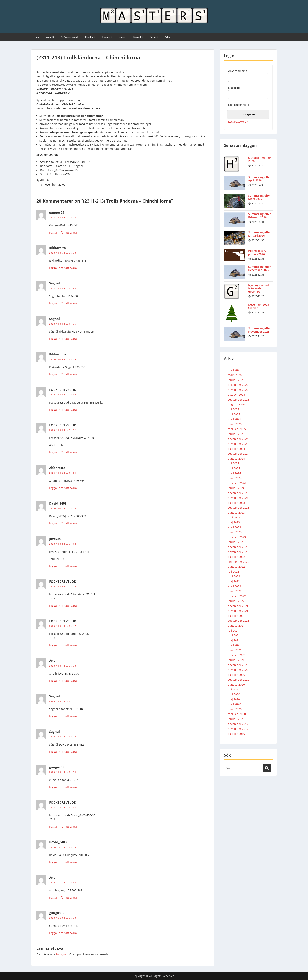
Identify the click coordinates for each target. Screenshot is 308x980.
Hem (37, 37)
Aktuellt (50, 37)
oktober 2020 (236, 675)
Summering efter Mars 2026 (260, 197)
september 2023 (239, 508)
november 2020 (238, 670)
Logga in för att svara (63, 232)
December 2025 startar (259, 306)
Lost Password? (238, 122)
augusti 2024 (236, 458)
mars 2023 (235, 532)
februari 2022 (237, 596)
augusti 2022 (236, 567)
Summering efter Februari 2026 (260, 216)
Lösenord (234, 88)
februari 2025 (237, 429)
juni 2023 (234, 517)
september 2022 (239, 562)
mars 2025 (235, 424)
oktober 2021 (236, 616)
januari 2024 (236, 488)
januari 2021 (236, 660)
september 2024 (239, 454)
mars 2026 (235, 375)
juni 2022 (234, 576)
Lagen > (123, 37)
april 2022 (234, 586)
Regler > (154, 37)
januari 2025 (236, 434)
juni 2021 (234, 635)
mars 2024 (235, 478)
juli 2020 (233, 689)
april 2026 (234, 370)
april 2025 (234, 419)
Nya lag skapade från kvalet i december (259, 288)
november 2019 (238, 729)
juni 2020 (234, 694)
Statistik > (138, 37)
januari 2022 (236, 601)
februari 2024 (237, 483)
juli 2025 (233, 409)
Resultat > (90, 37)
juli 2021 (233, 630)
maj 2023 (234, 522)
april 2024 (234, 473)
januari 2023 (236, 542)
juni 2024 (234, 468)
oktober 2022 (236, 557)
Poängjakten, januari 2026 (257, 252)
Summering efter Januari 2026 (260, 234)
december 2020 (238, 665)
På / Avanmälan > (70, 37)
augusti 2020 (236, 684)
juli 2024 (233, 463)
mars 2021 (235, 650)
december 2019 (238, 724)
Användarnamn (238, 71)
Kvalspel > (107, 37)
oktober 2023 (236, 503)
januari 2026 (236, 380)
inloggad (62, 954)
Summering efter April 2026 (260, 179)
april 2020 (234, 704)
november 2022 (238, 552)
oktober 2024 (236, 449)
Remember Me (237, 105)
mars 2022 (235, 591)
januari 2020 (236, 719)
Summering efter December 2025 (260, 268)
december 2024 (238, 439)
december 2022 (238, 547)
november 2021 (238, 611)
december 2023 (238, 493)
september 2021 (239, 621)
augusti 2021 (236, 626)
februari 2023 (237, 537)
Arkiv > (168, 37)
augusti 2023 (236, 513)
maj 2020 (234, 699)
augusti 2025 (236, 404)
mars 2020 (235, 709)
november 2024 (238, 444)
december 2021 (238, 606)
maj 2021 (234, 640)
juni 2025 (234, 414)
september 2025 (239, 399)
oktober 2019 (236, 734)
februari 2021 (237, 655)
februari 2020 (237, 714)
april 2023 (234, 527)
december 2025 (238, 385)
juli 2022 (233, 571)
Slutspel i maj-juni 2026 (260, 159)
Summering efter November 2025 (260, 330)
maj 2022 (234, 581)
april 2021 (234, 645)
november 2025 (238, 390)
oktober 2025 (236, 395)
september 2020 (239, 680)
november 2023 (238, 498)
